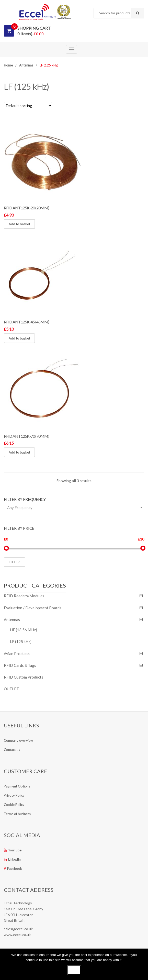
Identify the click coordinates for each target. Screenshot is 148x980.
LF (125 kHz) (21, 641)
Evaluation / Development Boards (33, 608)
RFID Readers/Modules (24, 596)
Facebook (13, 869)
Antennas (26, 65)
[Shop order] (28, 106)
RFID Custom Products (24, 677)
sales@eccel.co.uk (18, 929)
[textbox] (74, 508)
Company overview (18, 740)
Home (8, 65)
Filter (15, 562)
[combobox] (119, 13)
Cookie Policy (14, 805)
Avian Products (17, 654)
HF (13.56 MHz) (24, 630)
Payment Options (17, 786)
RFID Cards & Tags (20, 665)
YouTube (13, 850)
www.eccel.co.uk (17, 935)
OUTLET (11, 689)
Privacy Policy (14, 795)
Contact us (12, 750)
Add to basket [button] (19, 224)
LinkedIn (12, 859)
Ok (74, 970)
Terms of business (17, 814)
